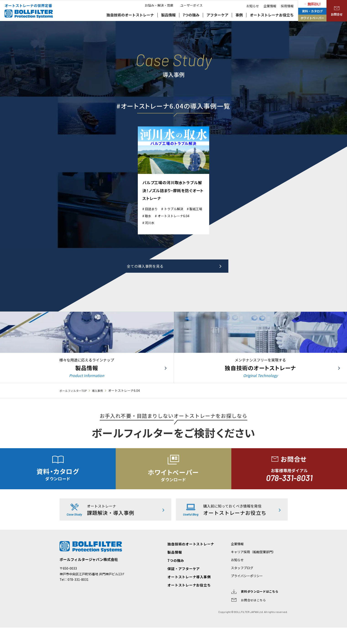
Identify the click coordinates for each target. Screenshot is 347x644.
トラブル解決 (178, 209)
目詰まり (153, 209)
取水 (171, 215)
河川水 (194, 223)
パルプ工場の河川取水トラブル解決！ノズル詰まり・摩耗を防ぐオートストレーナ (173, 190)
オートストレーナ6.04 (164, 223)
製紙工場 (153, 215)
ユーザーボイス (194, 27)
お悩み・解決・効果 (157, 27)
